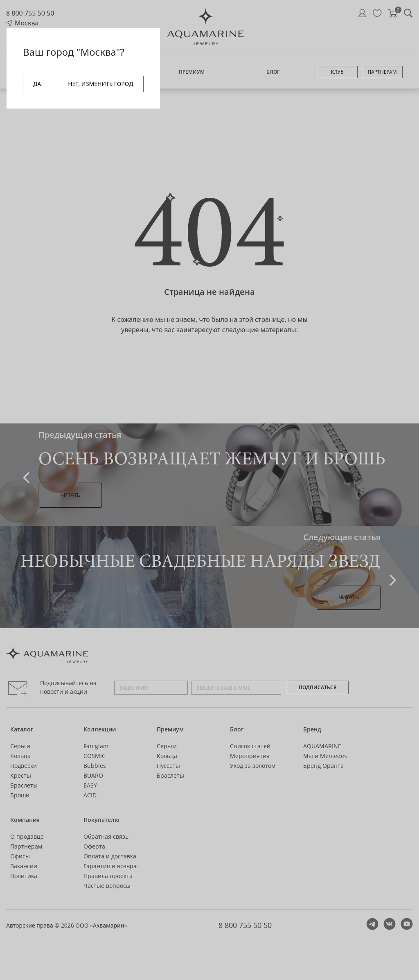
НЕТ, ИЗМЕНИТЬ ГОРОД (100, 84)
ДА (37, 84)
